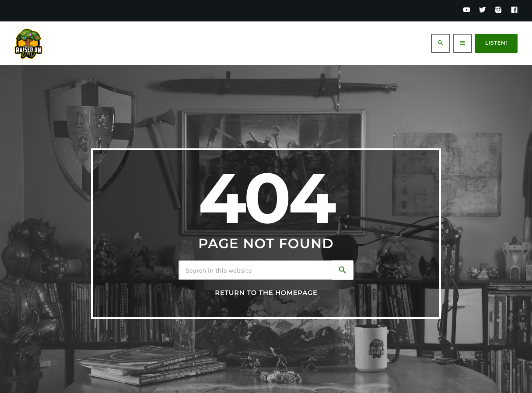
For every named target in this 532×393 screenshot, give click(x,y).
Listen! (496, 43)
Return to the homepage (266, 293)
